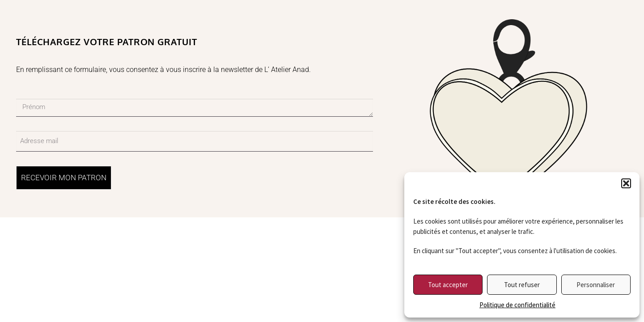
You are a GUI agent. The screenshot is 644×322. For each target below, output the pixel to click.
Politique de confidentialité (517, 305)
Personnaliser (596, 285)
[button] (626, 183)
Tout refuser (522, 285)
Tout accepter (448, 285)
